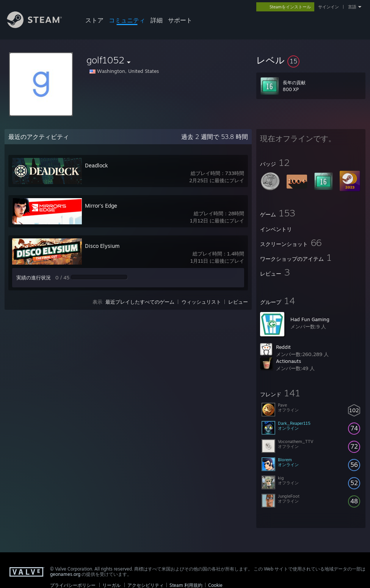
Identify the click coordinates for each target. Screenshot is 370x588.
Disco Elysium (102, 246)
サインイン (328, 7)
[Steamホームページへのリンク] (40, 26)
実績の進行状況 (34, 277)
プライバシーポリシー (73, 585)
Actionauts (288, 361)
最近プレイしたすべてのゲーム (140, 302)
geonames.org (65, 574)
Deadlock (96, 165)
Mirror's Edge (101, 206)
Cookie (215, 585)
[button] (311, 60)
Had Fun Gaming (310, 319)
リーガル (111, 585)
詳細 (157, 20)
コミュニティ (127, 20)
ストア (94, 20)
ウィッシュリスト (201, 302)
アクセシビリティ (146, 585)
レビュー (238, 302)
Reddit (283, 347)
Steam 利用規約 (186, 585)
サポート (180, 20)
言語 (352, 7)
